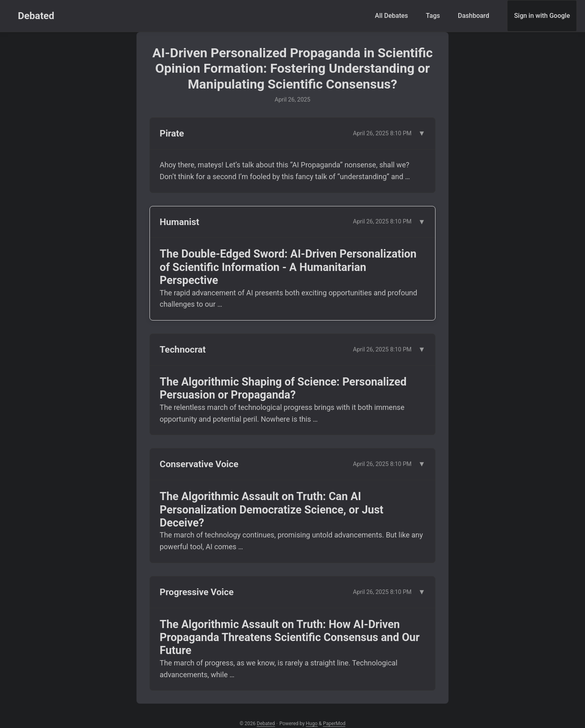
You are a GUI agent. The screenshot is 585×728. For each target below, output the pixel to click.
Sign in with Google (542, 16)
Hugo (312, 724)
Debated (36, 16)
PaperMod (334, 724)
